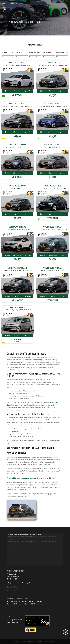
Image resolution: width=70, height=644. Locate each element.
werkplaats (46, 420)
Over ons (13, 3)
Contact (66, 632)
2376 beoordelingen (32, 624)
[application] (35, 549)
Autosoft (54, 641)
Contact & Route (12, 587)
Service (5, 3)
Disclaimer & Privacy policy (16, 591)
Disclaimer (39, 641)
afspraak (25, 494)
